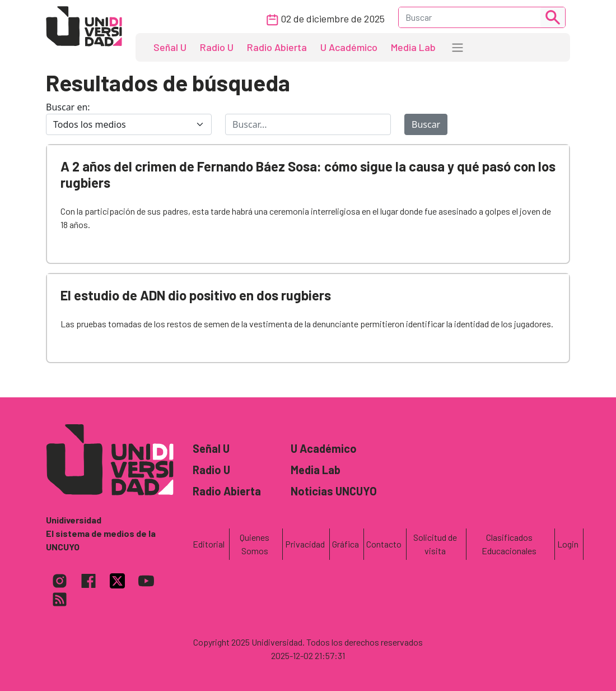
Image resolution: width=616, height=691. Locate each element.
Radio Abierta (277, 47)
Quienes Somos (255, 544)
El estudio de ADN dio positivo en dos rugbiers (196, 295)
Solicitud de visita (435, 544)
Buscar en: (68, 107)
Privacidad (305, 544)
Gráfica (346, 544)
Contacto (384, 544)
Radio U (217, 47)
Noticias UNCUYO (334, 491)
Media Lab (413, 47)
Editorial (209, 544)
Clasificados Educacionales (509, 544)
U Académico (349, 47)
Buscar (426, 124)
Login (568, 544)
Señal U (170, 47)
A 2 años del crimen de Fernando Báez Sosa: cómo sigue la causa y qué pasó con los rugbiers (308, 174)
